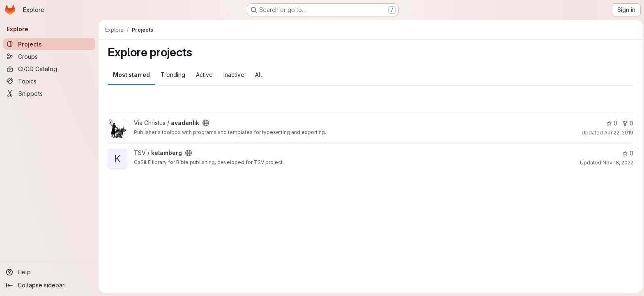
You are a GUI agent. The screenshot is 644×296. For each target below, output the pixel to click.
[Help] (49, 272)
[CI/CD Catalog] (49, 69)
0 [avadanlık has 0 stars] (611, 123)
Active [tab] (204, 75)
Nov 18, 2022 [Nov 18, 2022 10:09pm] (617, 163)
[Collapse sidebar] (49, 285)
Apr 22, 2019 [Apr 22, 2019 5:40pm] (618, 133)
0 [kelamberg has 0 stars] (627, 153)
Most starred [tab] (131, 75)
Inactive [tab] (233, 75)
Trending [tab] (172, 75)
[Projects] (49, 44)
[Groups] (49, 56)
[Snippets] (49, 93)
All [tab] (258, 75)
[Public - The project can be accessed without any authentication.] (205, 123)
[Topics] (49, 81)
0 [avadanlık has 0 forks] (627, 123)
